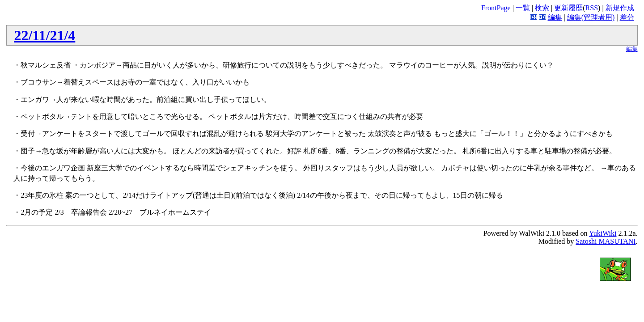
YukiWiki (603, 233)
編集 (555, 17)
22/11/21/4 (44, 35)
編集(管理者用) (591, 17)
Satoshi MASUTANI (606, 241)
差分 (627, 17)
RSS (592, 8)
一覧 (523, 8)
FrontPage (496, 8)
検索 (542, 8)
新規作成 (620, 8)
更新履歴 (568, 8)
